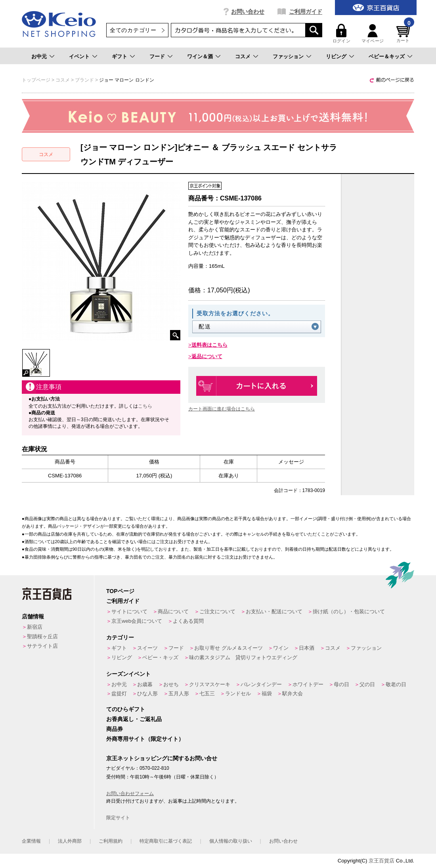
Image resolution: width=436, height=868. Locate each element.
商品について (173, 611)
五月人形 (179, 693)
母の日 (341, 684)
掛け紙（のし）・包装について (349, 611)
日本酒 (307, 648)
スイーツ (147, 648)
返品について (207, 356)
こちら (145, 406)
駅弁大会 (293, 693)
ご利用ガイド (306, 11)
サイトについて (129, 611)
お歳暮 (145, 684)
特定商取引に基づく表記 (166, 841)
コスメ (243, 56)
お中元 (39, 56)
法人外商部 (70, 841)
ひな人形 (147, 693)
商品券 (115, 729)
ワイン (281, 648)
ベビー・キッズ (160, 657)
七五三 (207, 693)
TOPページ (120, 591)
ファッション (288, 56)
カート (404, 33)
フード (157, 56)
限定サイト (118, 818)
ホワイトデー (308, 684)
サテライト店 (42, 646)
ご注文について (217, 611)
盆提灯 (119, 693)
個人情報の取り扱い (231, 841)
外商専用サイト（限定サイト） (145, 739)
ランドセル (238, 693)
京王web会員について (137, 621)
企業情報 (31, 841)
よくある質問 (188, 621)
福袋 (267, 693)
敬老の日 (396, 684)
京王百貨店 (381, 861)
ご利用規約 (111, 841)
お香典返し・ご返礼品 (134, 719)
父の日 (367, 684)
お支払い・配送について (274, 611)
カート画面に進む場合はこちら (222, 409)
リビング (336, 56)
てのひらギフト (126, 709)
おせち (171, 684)
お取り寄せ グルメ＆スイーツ (229, 648)
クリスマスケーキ (210, 684)
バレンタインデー (261, 684)
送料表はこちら (209, 345)
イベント (79, 56)
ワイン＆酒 (200, 56)
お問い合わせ (248, 11)
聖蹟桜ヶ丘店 (42, 636)
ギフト (120, 56)
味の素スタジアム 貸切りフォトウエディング (243, 657)
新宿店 (35, 627)
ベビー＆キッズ (387, 56)
